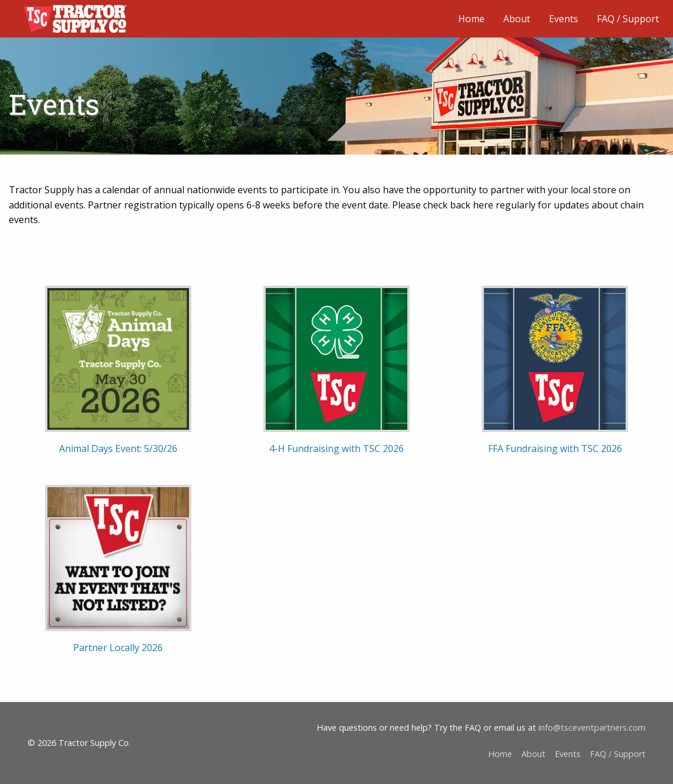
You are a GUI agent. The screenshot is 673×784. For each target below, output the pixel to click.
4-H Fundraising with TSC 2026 (336, 449)
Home (471, 19)
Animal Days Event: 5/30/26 (118, 449)
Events (564, 19)
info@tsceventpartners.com (592, 727)
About (517, 19)
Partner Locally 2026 (118, 648)
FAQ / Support (628, 19)
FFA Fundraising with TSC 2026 (555, 449)
